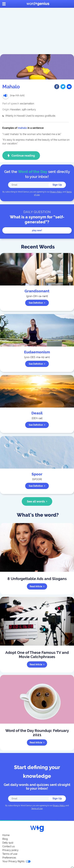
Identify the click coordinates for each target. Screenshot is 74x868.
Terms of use (10, 854)
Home (6, 835)
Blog (5, 839)
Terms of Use (37, 809)
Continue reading (21, 156)
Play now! (37, 230)
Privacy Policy (56, 192)
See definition (37, 303)
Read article (37, 586)
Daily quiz (8, 843)
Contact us (9, 846)
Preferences (9, 858)
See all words (37, 501)
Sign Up (57, 185)
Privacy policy (10, 850)
